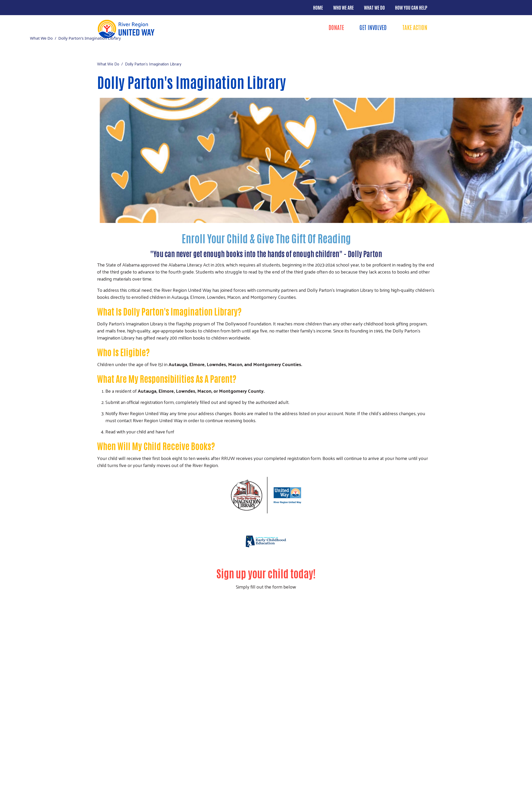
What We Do (374, 7)
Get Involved (373, 27)
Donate (336, 27)
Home (318, 7)
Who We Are (343, 7)
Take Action (415, 27)
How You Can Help (411, 7)
